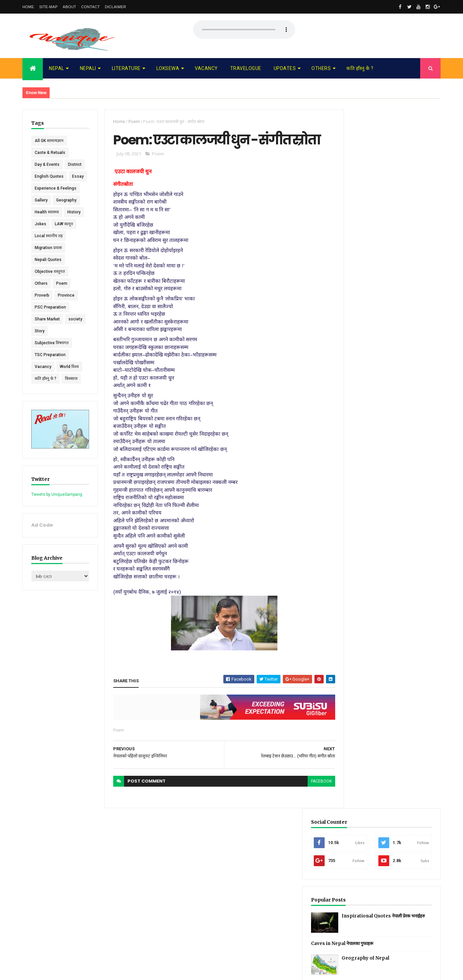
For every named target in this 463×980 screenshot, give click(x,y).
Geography (66, 224)
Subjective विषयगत (52, 367)
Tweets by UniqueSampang (57, 517)
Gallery (41, 224)
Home (28, 7)
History (74, 236)
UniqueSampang (60, 970)
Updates (285, 68)
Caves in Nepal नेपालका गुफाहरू (378, 244)
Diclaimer (115, 7)
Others (321, 68)
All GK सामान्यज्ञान (49, 141)
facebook (309, 800)
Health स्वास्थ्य (47, 236)
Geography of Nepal (401, 259)
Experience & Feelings (56, 212)
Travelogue (246, 68)
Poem (62, 307)
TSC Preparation (50, 379)
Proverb (42, 319)
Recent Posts (363, 297)
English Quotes (49, 188)
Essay (40, 200)
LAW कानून (64, 248)
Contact (90, 7)
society (42, 355)
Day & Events (47, 164)
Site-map (48, 7)
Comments (415, 297)
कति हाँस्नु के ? (360, 68)
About (70, 7)
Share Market (47, 343)
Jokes (40, 248)
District (41, 176)
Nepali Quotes (48, 283)
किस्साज (71, 402)
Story (62, 355)
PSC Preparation (50, 331)
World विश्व (69, 390)
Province (66, 319)
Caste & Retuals (50, 153)
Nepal (57, 68)
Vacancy (206, 68)
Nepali (88, 68)
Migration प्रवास (48, 272)
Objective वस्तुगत (50, 295)
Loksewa (168, 68)
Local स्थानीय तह (49, 260)
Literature (126, 68)
